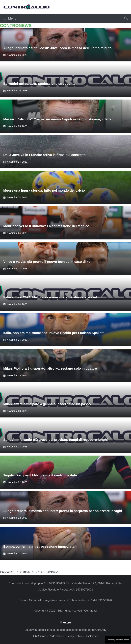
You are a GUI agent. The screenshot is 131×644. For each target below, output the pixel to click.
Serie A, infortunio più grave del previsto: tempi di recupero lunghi (55, 440)
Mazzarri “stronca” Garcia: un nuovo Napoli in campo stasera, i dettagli (59, 119)
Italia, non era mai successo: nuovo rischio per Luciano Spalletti (54, 333)
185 (20, 572)
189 (41, 572)
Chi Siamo (40, 636)
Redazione (55, 636)
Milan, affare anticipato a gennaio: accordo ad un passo (47, 404)
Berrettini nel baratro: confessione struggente (39, 84)
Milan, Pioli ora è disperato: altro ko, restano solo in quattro (50, 368)
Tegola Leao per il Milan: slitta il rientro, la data (40, 475)
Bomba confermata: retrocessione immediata (39, 546)
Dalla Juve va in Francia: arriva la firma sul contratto (44, 155)
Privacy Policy (73, 636)
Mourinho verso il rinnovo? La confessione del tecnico (46, 226)
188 (36, 572)
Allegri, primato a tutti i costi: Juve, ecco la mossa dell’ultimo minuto (57, 48)
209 (49, 572)
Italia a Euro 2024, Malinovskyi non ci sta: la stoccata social (50, 297)
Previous (6, 572)
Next (55, 572)
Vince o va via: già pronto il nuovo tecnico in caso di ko (47, 262)
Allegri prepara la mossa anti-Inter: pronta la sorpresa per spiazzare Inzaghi (63, 511)
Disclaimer (91, 636)
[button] (126, 18)
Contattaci (91, 611)
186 (25, 572)
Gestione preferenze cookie (118, 640)
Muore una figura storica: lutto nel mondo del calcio (44, 190)
